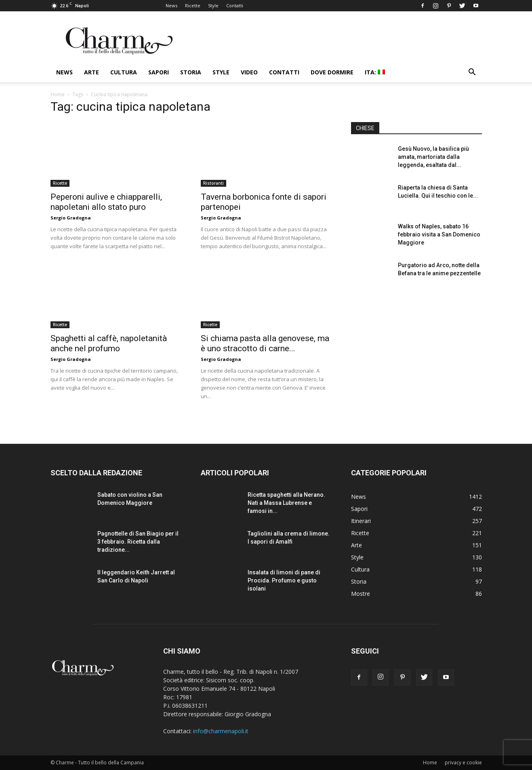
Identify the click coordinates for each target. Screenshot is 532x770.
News (171, 5)
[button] (472, 73)
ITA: (375, 72)
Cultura (124, 72)
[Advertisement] (416, 359)
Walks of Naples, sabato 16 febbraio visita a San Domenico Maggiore (439, 234)
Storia (191, 72)
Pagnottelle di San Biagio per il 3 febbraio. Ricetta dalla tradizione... (138, 542)
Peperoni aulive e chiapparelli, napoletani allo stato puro (106, 202)
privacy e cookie (463, 763)
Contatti (235, 5)
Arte (91, 72)
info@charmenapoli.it (221, 731)
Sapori (159, 72)
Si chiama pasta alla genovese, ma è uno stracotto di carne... (265, 343)
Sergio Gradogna (71, 218)
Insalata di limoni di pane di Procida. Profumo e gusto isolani (284, 580)
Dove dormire (332, 72)
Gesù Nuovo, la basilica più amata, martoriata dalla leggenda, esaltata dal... (433, 157)
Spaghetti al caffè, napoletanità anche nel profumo (109, 343)
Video (249, 72)
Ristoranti (213, 183)
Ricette (193, 5)
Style (213, 5)
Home (58, 94)
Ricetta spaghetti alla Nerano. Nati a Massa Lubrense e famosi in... (286, 503)
